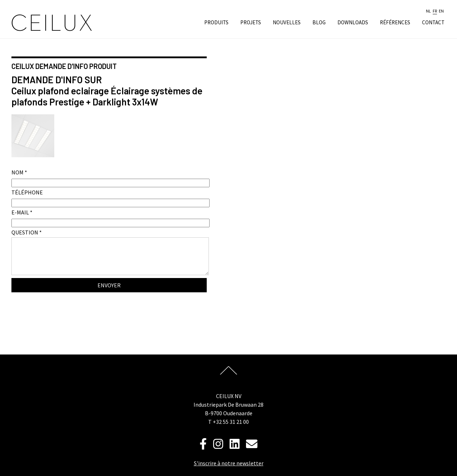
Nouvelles (287, 23)
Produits (216, 23)
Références (395, 23)
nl (428, 11)
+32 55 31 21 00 (231, 422)
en (441, 11)
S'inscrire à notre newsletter (229, 463)
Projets (251, 23)
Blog (319, 23)
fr (435, 11)
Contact (433, 23)
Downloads (353, 23)
